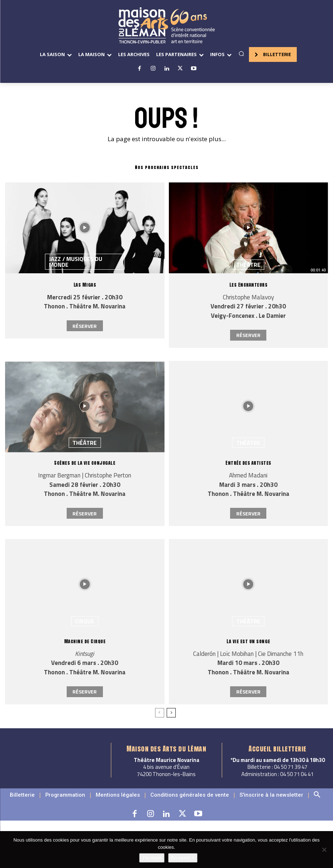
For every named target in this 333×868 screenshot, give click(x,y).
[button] (241, 54)
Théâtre (248, 265)
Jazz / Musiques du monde (76, 262)
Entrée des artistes (249, 463)
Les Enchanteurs (249, 285)
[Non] (324, 850)
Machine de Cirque (85, 641)
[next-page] (171, 713)
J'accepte (152, 858)
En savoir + (183, 858)
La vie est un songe (249, 641)
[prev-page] (160, 713)
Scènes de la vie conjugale (85, 463)
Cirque (85, 621)
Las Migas (85, 285)
